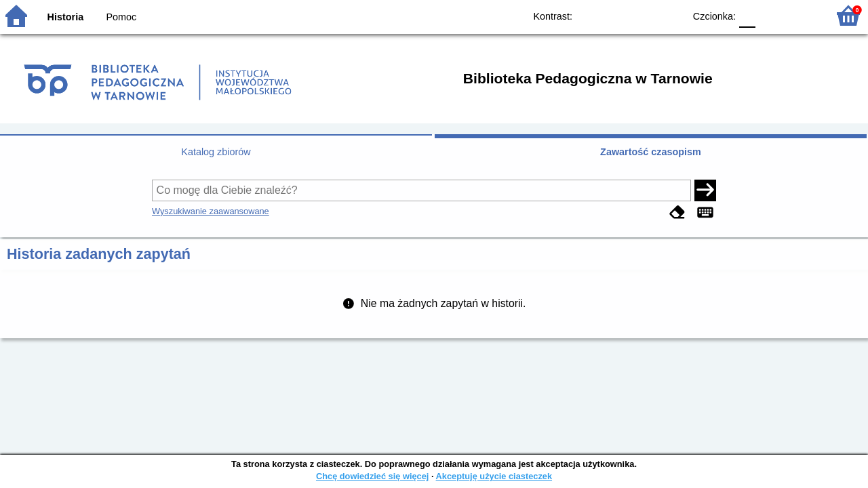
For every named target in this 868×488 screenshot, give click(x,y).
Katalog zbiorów (216, 152)
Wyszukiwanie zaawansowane (211, 211)
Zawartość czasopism (651, 152)
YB (643, 15)
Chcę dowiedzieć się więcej (372, 476)
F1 (771, 15)
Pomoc (121, 17)
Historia (66, 17)
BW (615, 15)
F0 (747, 15)
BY (670, 15)
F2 (802, 15)
